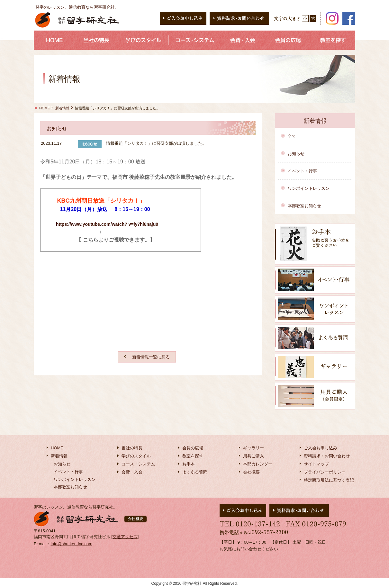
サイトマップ (316, 464)
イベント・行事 (302, 171)
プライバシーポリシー (325, 472)
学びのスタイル (136, 456)
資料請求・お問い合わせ (327, 456)
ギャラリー (253, 448)
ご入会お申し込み (321, 448)
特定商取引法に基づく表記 (329, 480)
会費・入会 (132, 472)
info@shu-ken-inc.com (72, 544)
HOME (45, 108)
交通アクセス (125, 537)
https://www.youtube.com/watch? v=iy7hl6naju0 (107, 224)
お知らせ (296, 154)
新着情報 (62, 108)
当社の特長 (132, 448)
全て (292, 136)
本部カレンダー (258, 464)
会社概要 (251, 472)
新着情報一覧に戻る (151, 357)
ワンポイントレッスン (309, 188)
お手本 (189, 464)
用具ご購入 (253, 456)
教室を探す (193, 456)
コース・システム (138, 464)
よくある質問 (195, 472)
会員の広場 (193, 448)
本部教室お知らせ (304, 206)
